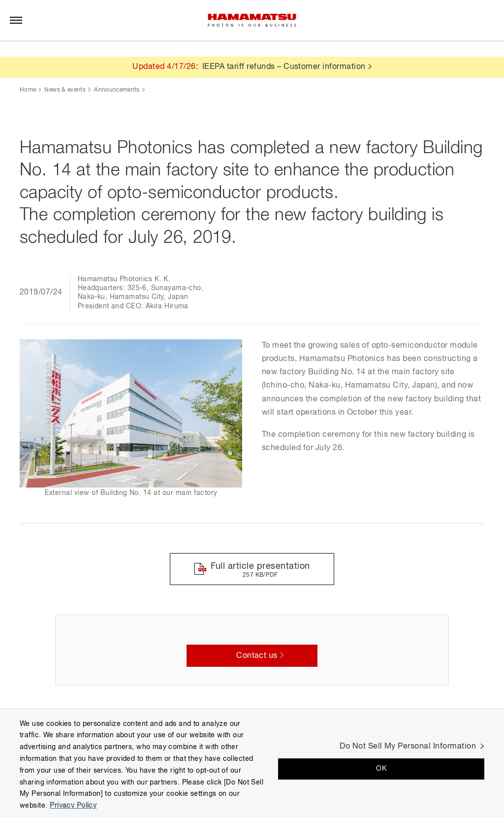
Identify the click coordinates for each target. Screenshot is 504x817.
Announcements (117, 90)
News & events (65, 90)
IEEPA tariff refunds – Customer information (284, 67)
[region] (252, 763)
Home (28, 90)
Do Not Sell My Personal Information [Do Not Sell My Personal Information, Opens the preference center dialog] (408, 747)
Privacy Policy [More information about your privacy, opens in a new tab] (73, 806)
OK (381, 769)
